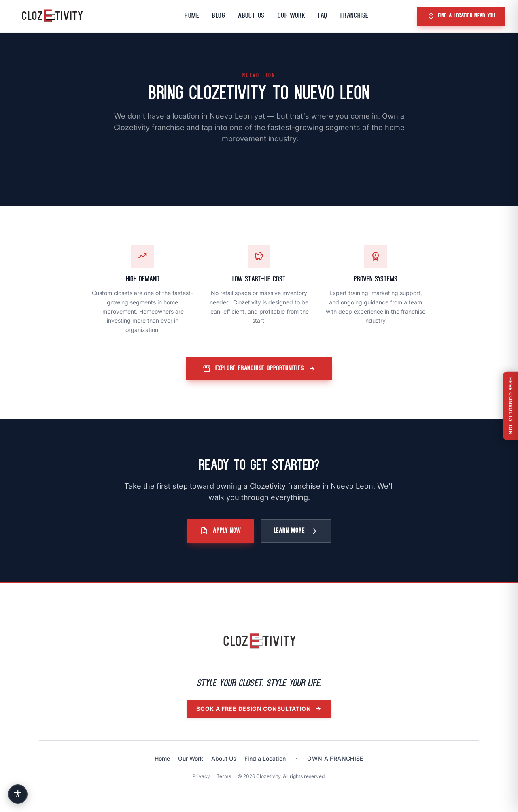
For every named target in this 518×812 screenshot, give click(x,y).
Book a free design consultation (259, 709)
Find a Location (265, 758)
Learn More (296, 531)
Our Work (292, 16)
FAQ (323, 16)
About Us (251, 16)
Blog (219, 16)
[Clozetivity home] (259, 642)
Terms (224, 776)
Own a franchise (335, 758)
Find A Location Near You (461, 16)
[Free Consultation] (510, 406)
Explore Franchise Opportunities (259, 369)
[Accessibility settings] (18, 794)
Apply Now (220, 531)
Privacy (201, 776)
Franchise (355, 16)
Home (192, 16)
